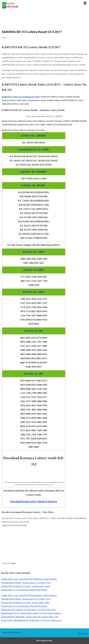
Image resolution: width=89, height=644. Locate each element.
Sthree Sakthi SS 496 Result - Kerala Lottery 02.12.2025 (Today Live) (30, 617)
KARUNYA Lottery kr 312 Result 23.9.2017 (21, 97)
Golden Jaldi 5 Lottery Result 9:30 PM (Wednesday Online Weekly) (29, 579)
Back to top (83, 634)
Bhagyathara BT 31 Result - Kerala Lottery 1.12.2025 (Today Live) (29, 610)
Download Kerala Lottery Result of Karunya (34, 501)
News (14, 563)
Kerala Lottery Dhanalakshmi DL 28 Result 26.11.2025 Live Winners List (31, 620)
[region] (44, 20)
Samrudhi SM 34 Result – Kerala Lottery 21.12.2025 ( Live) (26, 583)
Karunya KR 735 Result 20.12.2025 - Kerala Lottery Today (25, 603)
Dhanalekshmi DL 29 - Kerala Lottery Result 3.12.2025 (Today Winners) (31, 613)
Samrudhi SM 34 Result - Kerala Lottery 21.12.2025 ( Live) (26, 599)
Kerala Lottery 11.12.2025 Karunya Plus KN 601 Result (24, 590)
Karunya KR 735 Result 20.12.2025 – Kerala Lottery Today (26, 586)
